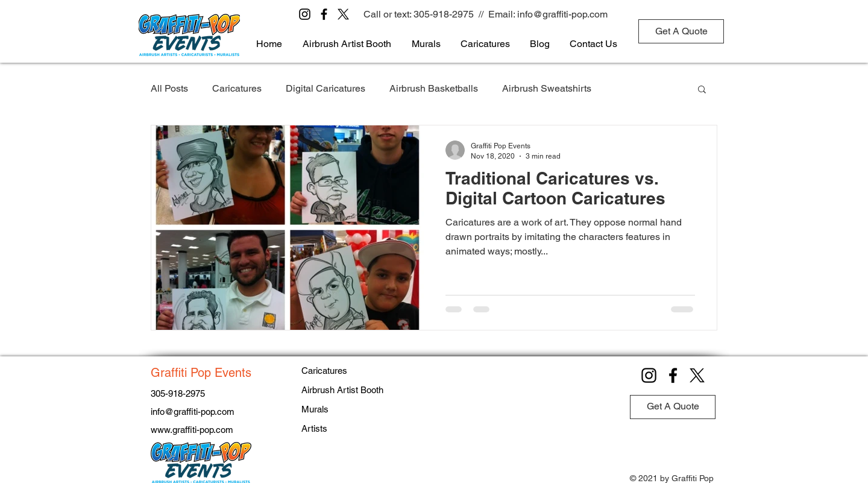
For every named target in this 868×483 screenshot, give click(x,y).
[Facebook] (324, 14)
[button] (702, 90)
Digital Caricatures (325, 88)
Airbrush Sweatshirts (547, 88)
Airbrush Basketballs (434, 88)
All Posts (169, 88)
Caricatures (237, 88)
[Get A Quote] (681, 31)
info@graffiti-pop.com (562, 14)
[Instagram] (305, 14)
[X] (343, 14)
